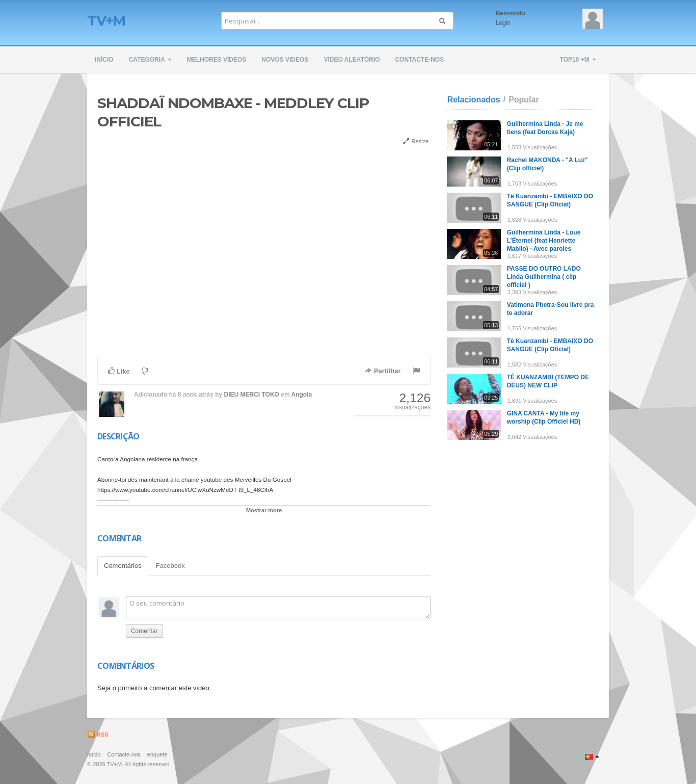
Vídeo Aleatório (352, 60)
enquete (157, 754)
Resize (416, 141)
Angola (302, 395)
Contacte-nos (419, 60)
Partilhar (383, 371)
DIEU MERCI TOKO (252, 395)
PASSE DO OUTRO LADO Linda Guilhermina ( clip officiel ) (544, 277)
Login (503, 23)
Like (119, 371)
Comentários (123, 566)
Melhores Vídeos (217, 60)
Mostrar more (264, 510)
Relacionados (474, 100)
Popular (524, 100)
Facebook (170, 566)
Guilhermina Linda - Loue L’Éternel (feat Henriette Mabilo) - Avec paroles (544, 241)
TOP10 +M (578, 60)
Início (104, 60)
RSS (98, 735)
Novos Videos (285, 60)
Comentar (144, 631)
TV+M (106, 20)
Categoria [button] (150, 60)
